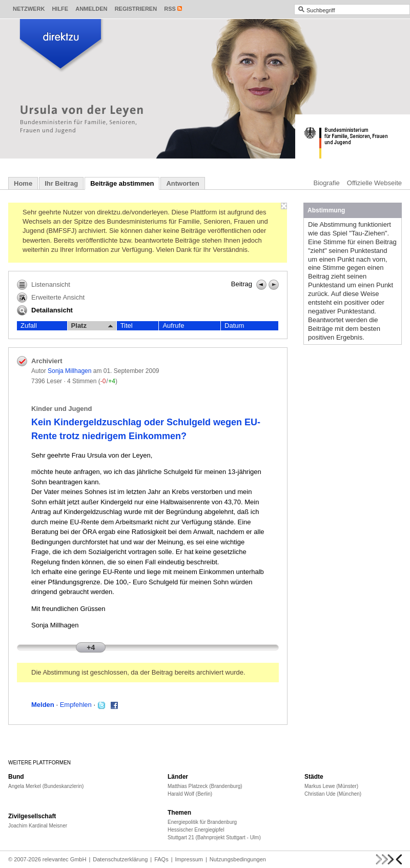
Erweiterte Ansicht (51, 298)
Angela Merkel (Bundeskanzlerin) (46, 786)
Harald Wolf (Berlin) (190, 794)
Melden (43, 705)
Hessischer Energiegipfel (196, 830)
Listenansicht (44, 285)
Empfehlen (76, 705)
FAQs (161, 859)
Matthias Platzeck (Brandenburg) (205, 786)
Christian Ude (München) (333, 794)
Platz (92, 326)
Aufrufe (173, 325)
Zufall (29, 325)
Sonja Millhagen (69, 371)
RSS (170, 9)
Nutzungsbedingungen (238, 859)
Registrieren (136, 9)
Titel (127, 325)
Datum (234, 325)
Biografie (327, 183)
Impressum (189, 859)
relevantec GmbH (65, 859)
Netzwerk (29, 9)
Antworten (182, 183)
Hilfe (60, 9)
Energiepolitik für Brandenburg (202, 822)
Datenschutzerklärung (120, 859)
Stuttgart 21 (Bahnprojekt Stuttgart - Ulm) (214, 837)
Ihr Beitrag (61, 183)
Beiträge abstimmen (122, 183)
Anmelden (91, 9)
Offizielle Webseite (374, 183)
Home (23, 183)
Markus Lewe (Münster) (331, 786)
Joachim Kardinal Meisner (38, 826)
